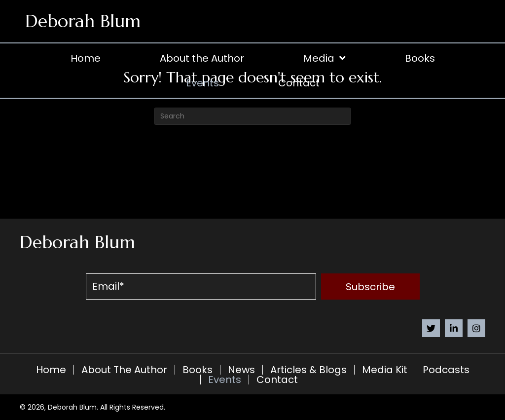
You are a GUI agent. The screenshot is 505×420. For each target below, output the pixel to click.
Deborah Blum (83, 21)
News (241, 370)
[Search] (252, 116)
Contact (277, 380)
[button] (370, 286)
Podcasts (446, 370)
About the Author (124, 370)
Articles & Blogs (308, 370)
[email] (201, 286)
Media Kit (385, 370)
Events (225, 380)
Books (198, 370)
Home (51, 370)
